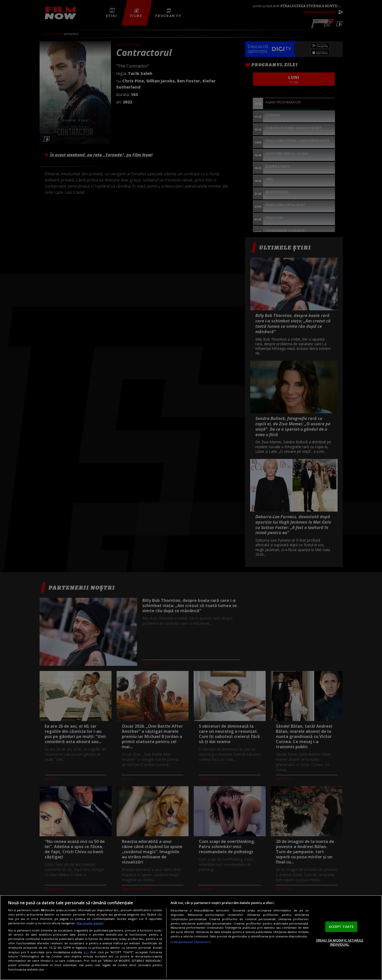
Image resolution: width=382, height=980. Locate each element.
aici (86, 952)
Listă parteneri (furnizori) (191, 942)
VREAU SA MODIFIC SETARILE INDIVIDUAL (340, 942)
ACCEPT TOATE (341, 927)
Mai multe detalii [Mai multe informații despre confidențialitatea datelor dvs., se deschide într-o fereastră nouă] (90, 923)
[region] (191, 938)
